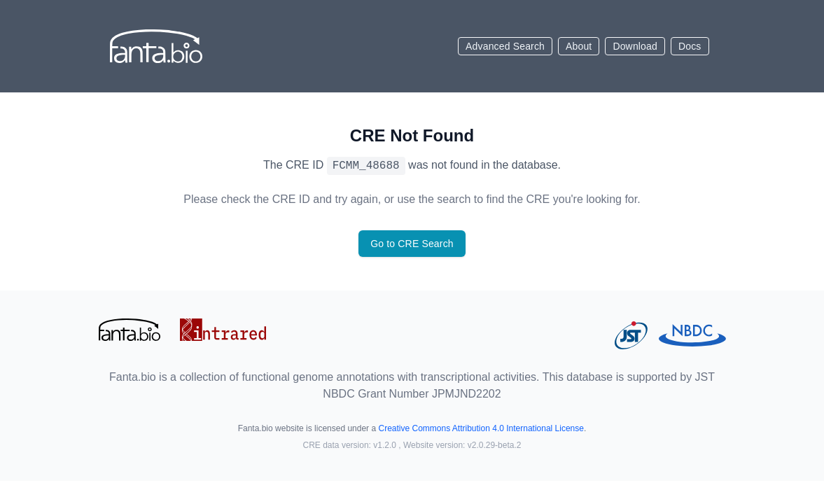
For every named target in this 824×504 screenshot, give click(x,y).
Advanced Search (505, 46)
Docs (690, 46)
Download (635, 46)
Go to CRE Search (412, 244)
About (579, 46)
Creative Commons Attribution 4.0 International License (481, 428)
